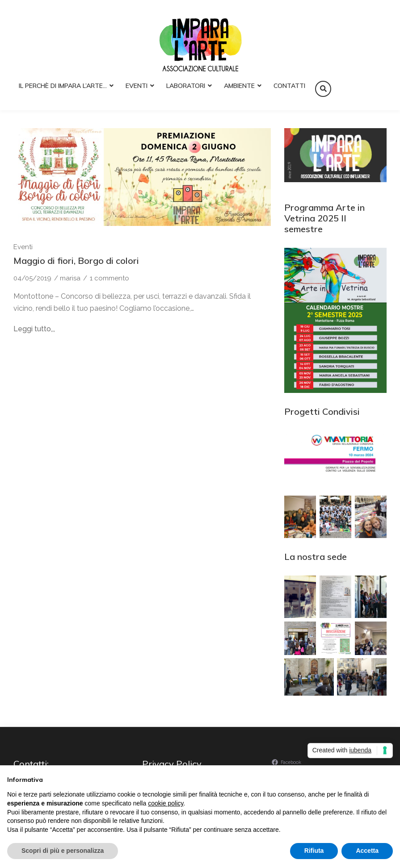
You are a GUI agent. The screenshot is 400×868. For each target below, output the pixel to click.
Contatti (289, 86)
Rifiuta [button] (314, 851)
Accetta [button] (367, 851)
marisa (70, 278)
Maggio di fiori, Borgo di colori (76, 261)
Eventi (137, 86)
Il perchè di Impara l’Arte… (63, 86)
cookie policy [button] (166, 803)
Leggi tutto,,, (34, 329)
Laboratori (186, 86)
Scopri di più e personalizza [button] (63, 851)
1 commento (109, 278)
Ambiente (239, 86)
